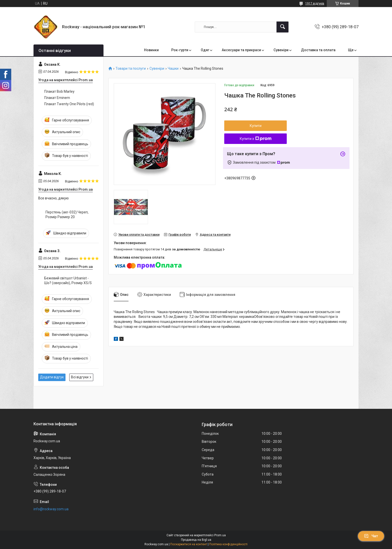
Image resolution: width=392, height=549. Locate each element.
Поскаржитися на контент (189, 544)
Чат (371, 536)
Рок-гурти (180, 50)
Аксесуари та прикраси (241, 50)
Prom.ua (220, 535)
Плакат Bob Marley (59, 91)
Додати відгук (52, 377)
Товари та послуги (131, 69)
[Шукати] (282, 27)
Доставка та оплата (318, 50)
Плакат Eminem (57, 98)
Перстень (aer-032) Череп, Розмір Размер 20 (67, 215)
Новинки (151, 50)
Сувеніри (281, 50)
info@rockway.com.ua (51, 509)
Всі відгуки (80, 377)
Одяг (205, 50)
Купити (256, 126)
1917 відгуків (315, 3)
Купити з (256, 139)
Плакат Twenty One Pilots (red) (69, 104)
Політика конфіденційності (228, 544)
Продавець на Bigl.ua (196, 540)
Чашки (173, 69)
